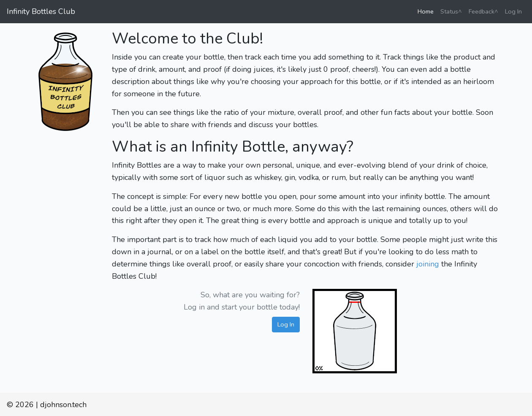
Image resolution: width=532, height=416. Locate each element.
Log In (513, 11)
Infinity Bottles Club (41, 11)
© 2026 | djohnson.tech (47, 405)
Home (427, 11)
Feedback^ (483, 11)
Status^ (451, 11)
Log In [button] (286, 324)
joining (428, 264)
